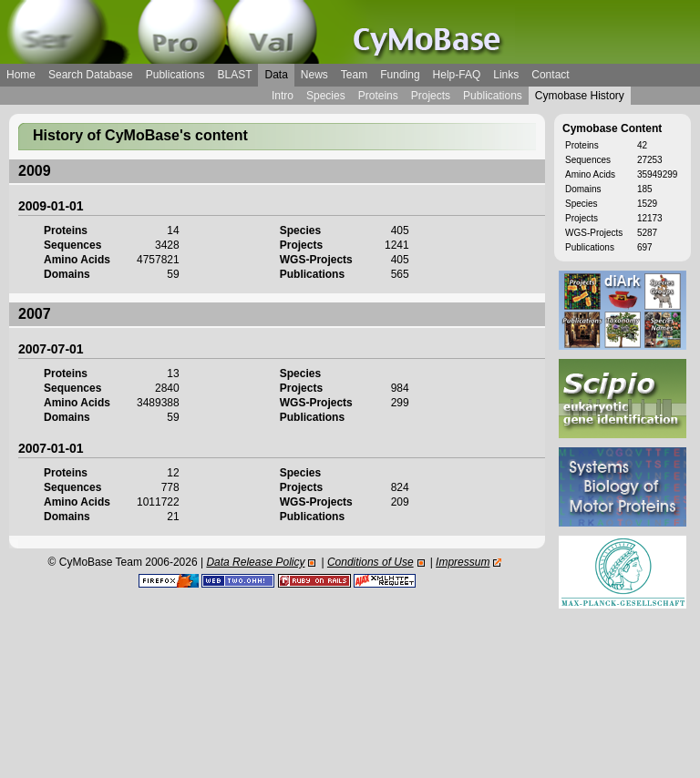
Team (354, 75)
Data (276, 75)
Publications (175, 75)
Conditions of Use (371, 562)
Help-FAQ (457, 75)
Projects (431, 96)
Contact (550, 75)
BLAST (234, 75)
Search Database (91, 75)
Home (21, 75)
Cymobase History (580, 96)
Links (506, 75)
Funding (400, 75)
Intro (283, 96)
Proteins (378, 96)
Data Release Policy (255, 562)
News (314, 75)
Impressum (463, 562)
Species (326, 96)
